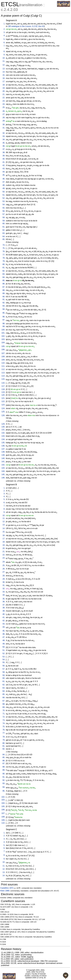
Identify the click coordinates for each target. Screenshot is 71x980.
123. (3, 405)
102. (3, 336)
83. (4, 274)
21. (4, 94)
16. (4, 78)
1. (4, 24)
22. (4, 98)
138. (3, 452)
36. (4, 146)
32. (4, 133)
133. (3, 436)
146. (3, 478)
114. (3, 376)
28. (4, 118)
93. (4, 306)
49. (4, 188)
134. (3, 439)
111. (3, 366)
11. (4, 61)
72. (4, 717)
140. (3, 458)
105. (3, 346)
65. (4, 239)
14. (4, 72)
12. (4, 65)
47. (4, 182)
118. (3, 389)
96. (4, 317)
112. (3, 369)
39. (4, 156)
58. (4, 217)
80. (4, 264)
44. (4, 172)
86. (4, 284)
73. (4, 720)
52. (4, 198)
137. (3, 449)
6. (4, 43)
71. (4, 714)
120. (3, 395)
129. (3, 424)
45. (4, 175)
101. (3, 333)
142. (3, 465)
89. (4, 293)
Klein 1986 (5, 891)
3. (4, 32)
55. (4, 208)
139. (3, 455)
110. (3, 363)
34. (4, 139)
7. (4, 46)
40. (4, 159)
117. (3, 386)
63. (4, 233)
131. (3, 430)
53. (4, 201)
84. (4, 277)
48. (4, 185)
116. (3, 383)
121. (3, 398)
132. (3, 433)
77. (4, 255)
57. (4, 214)
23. (4, 101)
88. (4, 290)
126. (3, 415)
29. (4, 121)
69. (4, 707)
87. (4, 287)
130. (3, 427)
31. (4, 128)
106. (3, 350)
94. (4, 309)
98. (4, 324)
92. (4, 303)
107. (3, 353)
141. (3, 462)
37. (4, 149)
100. (3, 330)
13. (4, 69)
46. (4, 179)
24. (4, 104)
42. (4, 165)
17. (4, 81)
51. (4, 195)
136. (3, 446)
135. (3, 443)
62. (4, 230)
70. (4, 710)
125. (3, 412)
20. (4, 91)
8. (4, 51)
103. (3, 339)
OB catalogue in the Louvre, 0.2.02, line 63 (26, 26)
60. (4, 224)
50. (4, 192)
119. (3, 392)
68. (4, 704)
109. (3, 360)
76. (4, 251)
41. (4, 162)
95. (4, 313)
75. (4, 248)
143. (3, 468)
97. (4, 320)
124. (3, 408)
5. (4, 39)
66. (4, 697)
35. (4, 143)
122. (3, 401)
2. (4, 29)
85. (4, 280)
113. (3, 373)
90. (4, 297)
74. (4, 245)
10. (4, 58)
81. (4, 268)
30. (4, 125)
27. (4, 114)
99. (4, 326)
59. (4, 221)
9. (4, 55)
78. (4, 258)
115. (3, 379)
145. (3, 475)
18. (4, 85)
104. (3, 343)
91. (4, 299)
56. (4, 211)
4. (4, 36)
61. (4, 227)
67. (4, 701)
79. (4, 261)
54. (4, 205)
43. (4, 169)
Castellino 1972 (7, 888)
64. (4, 236)
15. (4, 75)
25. (4, 107)
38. (4, 152)
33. (4, 136)
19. (4, 88)
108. (3, 357)
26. (4, 111)
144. (3, 471)
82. (4, 271)
